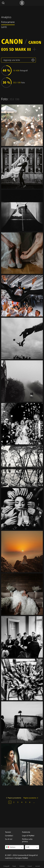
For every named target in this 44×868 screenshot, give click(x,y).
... (34, 802)
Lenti (4, 27)
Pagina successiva (30, 798)
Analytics (6, 18)
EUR (28, 847)
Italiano (11, 847)
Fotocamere (8, 22)
